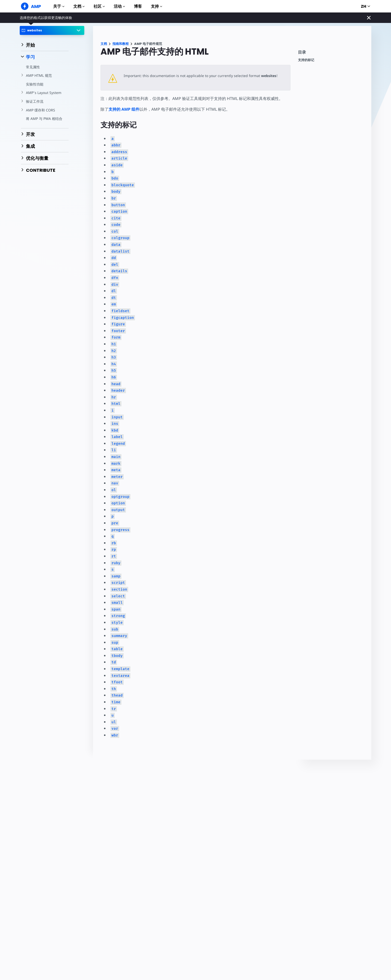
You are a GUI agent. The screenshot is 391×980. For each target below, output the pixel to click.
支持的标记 (306, 60)
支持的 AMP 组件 (124, 109)
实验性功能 (35, 84)
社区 (99, 6)
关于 (59, 6)
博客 (138, 6)
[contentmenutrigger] (332, 53)
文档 (79, 6)
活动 (119, 6)
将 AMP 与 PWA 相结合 (44, 119)
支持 (156, 6)
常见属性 (33, 67)
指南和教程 (121, 44)
